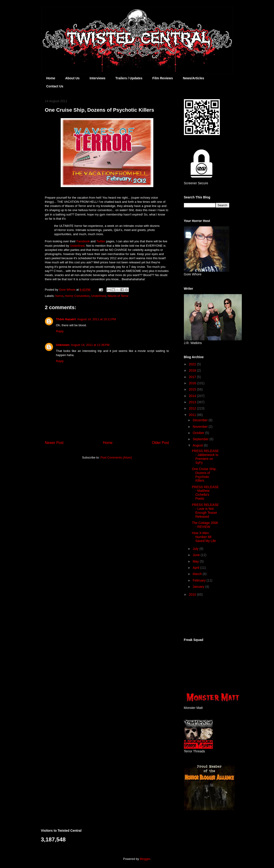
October (199, 433)
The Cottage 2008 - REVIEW (205, 525)
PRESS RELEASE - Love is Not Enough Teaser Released (205, 511)
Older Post (161, 443)
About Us (72, 78)
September (201, 439)
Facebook (83, 241)
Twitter (101, 241)
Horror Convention (77, 296)
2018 (193, 370)
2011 (193, 415)
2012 (193, 408)
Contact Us (55, 86)
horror (59, 296)
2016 (193, 383)
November (201, 427)
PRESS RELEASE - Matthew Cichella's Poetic (205, 493)
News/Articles (194, 78)
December (201, 420)
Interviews (98, 78)
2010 (193, 594)
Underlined (77, 246)
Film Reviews (163, 78)
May (196, 561)
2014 (193, 396)
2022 (193, 364)
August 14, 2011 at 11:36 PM (90, 345)
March (198, 574)
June (197, 555)
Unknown (63, 345)
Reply (60, 331)
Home (51, 78)
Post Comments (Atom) (116, 457)
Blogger (145, 859)
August (198, 445)
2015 (193, 389)
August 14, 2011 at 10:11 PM (96, 319)
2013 (193, 402)
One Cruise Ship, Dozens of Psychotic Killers (204, 475)
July (196, 549)
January (199, 587)
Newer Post (54, 443)
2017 (193, 377)
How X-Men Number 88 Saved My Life (204, 537)
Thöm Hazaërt (66, 319)
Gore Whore (68, 290)
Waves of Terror (118, 296)
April (196, 568)
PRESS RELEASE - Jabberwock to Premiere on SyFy (205, 457)
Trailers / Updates (129, 78)
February (200, 580)
